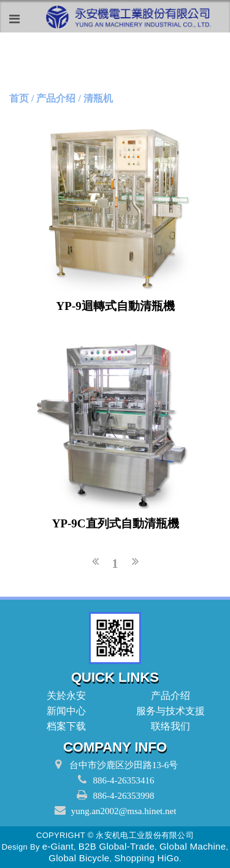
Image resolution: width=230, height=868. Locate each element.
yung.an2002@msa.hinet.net (124, 811)
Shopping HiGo (147, 858)
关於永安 (63, 696)
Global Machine (193, 846)
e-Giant (58, 846)
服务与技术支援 (167, 711)
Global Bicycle (79, 858)
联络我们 (167, 726)
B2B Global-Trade (117, 846)
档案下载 (63, 726)
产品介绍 (167, 696)
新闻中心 (63, 711)
